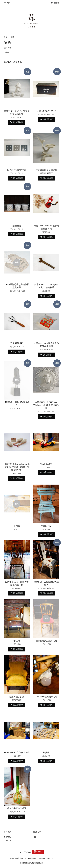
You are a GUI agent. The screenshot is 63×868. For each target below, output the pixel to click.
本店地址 (7, 837)
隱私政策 (31, 863)
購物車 (55, 3)
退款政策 (40, 863)
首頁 (5, 37)
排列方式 (7, 48)
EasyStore (49, 858)
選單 (7, 3)
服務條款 (23, 863)
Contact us (8, 840)
